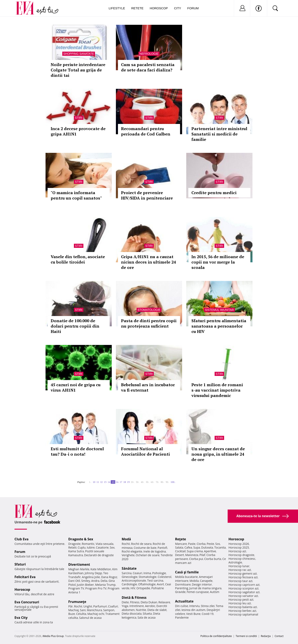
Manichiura (94, 610)
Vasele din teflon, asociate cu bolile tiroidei (78, 259)
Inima (147, 573)
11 (98, 482)
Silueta (147, 614)
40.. (143, 482)
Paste (192, 544)
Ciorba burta (213, 559)
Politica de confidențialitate (216, 636)
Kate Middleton (101, 569)
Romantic (88, 544)
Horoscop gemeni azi (243, 573)
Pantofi (162, 548)
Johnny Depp (93, 573)
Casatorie (102, 547)
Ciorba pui (196, 559)
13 (105, 482)
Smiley (86, 581)
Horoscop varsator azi (243, 596)
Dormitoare (183, 584)
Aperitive (210, 551)
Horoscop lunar (239, 566)
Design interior (202, 584)
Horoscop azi (237, 551)
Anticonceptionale (134, 580)
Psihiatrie (158, 588)
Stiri (79, 118)
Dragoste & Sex (81, 539)
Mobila (194, 581)
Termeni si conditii (246, 636)
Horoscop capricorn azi (244, 585)
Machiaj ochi (96, 614)
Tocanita (220, 547)
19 (128, 482)
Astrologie (235, 562)
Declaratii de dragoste (99, 555)
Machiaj (74, 610)
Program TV (76, 588)
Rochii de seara (141, 544)
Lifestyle (117, 8)
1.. (90, 482)
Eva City (21, 618)
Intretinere (137, 606)
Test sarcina (155, 580)
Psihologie (159, 573)
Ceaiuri (138, 573)
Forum (193, 8)
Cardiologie (129, 584)
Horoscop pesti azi (241, 599)
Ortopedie (143, 588)
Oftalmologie (147, 584)
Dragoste (74, 544)
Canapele (206, 581)
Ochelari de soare (148, 555)
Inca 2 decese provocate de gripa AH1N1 (78, 131)
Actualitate (184, 601)
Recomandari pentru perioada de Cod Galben (146, 131)
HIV (133, 588)
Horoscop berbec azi (242, 611)
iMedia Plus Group (53, 636)
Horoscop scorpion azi (243, 588)
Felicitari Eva (25, 577)
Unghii (88, 606)
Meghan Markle (79, 569)
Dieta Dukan (149, 602)
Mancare (181, 544)
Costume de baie (145, 548)
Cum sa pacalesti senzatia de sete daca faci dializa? (148, 67)
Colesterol (165, 577)
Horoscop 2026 (239, 544)
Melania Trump (105, 585)
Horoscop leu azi (240, 603)
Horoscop (159, 8)
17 (121, 482)
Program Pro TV (96, 588)
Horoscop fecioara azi (243, 577)
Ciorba (201, 544)
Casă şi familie (187, 572)
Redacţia (266, 636)
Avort (160, 584)
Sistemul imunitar (219, 310)
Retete (137, 8)
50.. (148, 482)
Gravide (180, 592)
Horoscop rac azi (240, 570)
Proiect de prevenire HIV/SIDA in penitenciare (147, 195)
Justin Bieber (85, 585)
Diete (125, 602)
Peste (210, 544)
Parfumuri (100, 606)
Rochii (78, 606)
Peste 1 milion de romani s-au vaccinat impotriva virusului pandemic (217, 390)
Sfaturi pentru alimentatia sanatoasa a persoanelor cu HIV (219, 326)
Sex (112, 547)
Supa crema (195, 551)
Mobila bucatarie (186, 577)
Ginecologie (130, 577)
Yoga (125, 606)
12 (101, 482)
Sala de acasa (146, 617)
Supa (197, 547)
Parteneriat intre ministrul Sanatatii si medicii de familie (219, 134)
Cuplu (82, 547)
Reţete (181, 539)
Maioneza (192, 555)
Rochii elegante (132, 551)
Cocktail (180, 551)
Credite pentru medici (214, 193)
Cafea (188, 547)
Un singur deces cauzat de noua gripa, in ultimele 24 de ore (218, 454)
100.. (173, 482)
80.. (162, 482)
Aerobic (150, 606)
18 (125, 482)
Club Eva (22, 539)
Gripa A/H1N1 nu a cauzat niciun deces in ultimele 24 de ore (148, 262)
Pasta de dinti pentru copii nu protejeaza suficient (149, 323)
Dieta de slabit (157, 610)
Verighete (128, 555)
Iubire (91, 547)
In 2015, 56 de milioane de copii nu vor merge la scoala (218, 262)
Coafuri (113, 606)
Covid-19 (208, 614)
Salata (179, 547)
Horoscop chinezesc (242, 559)
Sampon (109, 610)
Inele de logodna (155, 551)
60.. (153, 482)
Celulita (81, 614)
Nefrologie (149, 54)
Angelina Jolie (91, 577)
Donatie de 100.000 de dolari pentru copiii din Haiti (75, 326)
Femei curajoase (198, 592)
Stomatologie (149, 310)
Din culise (182, 606)
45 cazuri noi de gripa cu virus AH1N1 (76, 387)
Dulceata (207, 547)
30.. (138, 482)
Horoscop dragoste (241, 555)
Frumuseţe (77, 602)
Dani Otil (74, 581)
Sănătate (129, 568)
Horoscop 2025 (239, 547)
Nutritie (141, 610)
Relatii (72, 547)
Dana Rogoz (109, 577)
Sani (83, 610)
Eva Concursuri (27, 602)
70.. (157, 482)
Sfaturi (20, 564)
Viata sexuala (105, 544)
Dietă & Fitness (134, 598)
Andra (95, 581)
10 (94, 482)
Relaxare (164, 602)
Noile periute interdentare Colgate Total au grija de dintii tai (78, 70)
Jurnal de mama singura (205, 588)
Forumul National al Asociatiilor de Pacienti (145, 451)
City (178, 8)
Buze (72, 614)
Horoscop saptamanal (243, 614)
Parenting (182, 588)
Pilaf (202, 555)
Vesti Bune (193, 614)
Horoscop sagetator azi (244, 592)
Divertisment (79, 564)
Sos (218, 544)
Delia (104, 581)
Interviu (195, 606)
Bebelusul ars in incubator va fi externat (148, 387)
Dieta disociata (132, 614)
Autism (215, 592)
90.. (167, 482)
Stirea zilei (208, 606)
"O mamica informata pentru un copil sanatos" (76, 195)
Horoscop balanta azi (243, 607)
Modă (126, 539)
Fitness (135, 602)
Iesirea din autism (193, 610)
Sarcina (127, 573)
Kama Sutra (76, 551)
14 (109, 482)
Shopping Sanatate (79, 54)
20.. (133, 482)
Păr (71, 606)
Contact (279, 636)
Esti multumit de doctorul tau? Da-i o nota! (77, 451)
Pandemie (182, 617)
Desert (180, 555)
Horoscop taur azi (240, 581)
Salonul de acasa (90, 618)
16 (117, 482)
